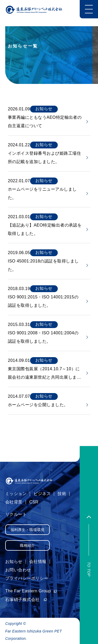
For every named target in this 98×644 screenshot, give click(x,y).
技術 (62, 494)
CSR (34, 502)
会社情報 (38, 562)
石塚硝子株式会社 (26, 600)
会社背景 (14, 502)
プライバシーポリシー (27, 578)
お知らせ (14, 562)
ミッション (16, 494)
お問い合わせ (18, 570)
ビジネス (42, 494)
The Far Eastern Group (31, 591)
